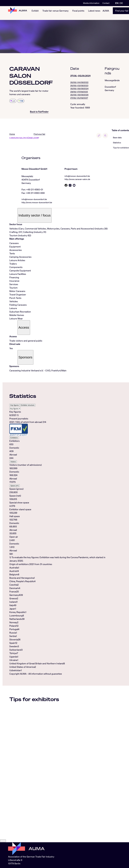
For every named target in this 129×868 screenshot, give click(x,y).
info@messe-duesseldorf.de (36, 199)
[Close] (3, 855)
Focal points (78, 13)
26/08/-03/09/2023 (80, 86)
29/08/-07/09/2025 (80, 93)
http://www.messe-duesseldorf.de (39, 203)
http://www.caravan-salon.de (79, 180)
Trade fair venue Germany (55, 13)
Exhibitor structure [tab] (28, 406)
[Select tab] (15, 409)
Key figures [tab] (15, 406)
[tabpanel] (59, 487)
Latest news (94, 13)
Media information (91, 3)
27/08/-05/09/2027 (80, 100)
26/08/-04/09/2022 (80, 82)
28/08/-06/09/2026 (80, 96)
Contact (106, 3)
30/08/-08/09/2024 (80, 89)
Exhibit (35, 13)
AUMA (106, 13)
